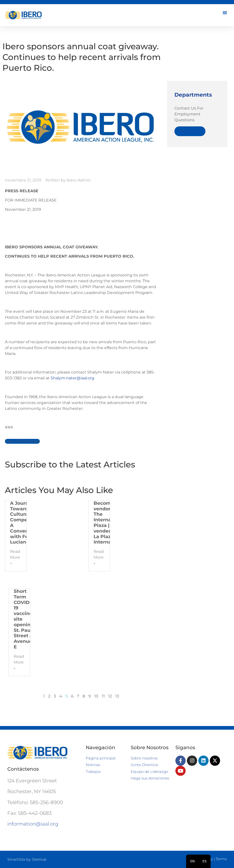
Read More (190, 131)
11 (103, 696)
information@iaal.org (33, 824)
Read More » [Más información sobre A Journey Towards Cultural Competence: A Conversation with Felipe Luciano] (15, 557)
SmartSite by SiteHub (27, 859)
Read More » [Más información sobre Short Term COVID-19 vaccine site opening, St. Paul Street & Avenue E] (19, 662)
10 (96, 696)
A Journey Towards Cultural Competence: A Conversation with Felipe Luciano (26, 523)
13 (117, 696)
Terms (221, 859)
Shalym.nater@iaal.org (72, 378)
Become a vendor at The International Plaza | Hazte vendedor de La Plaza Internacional (110, 523)
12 (110, 696)
